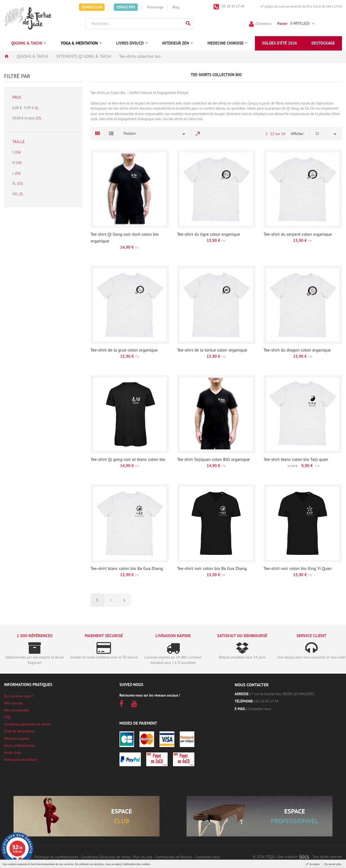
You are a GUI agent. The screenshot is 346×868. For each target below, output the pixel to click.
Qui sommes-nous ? (19, 696)
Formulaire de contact (21, 760)
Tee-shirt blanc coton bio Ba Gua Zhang (127, 568)
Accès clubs (13, 753)
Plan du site (143, 857)
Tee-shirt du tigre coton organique (209, 234)
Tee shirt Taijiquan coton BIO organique (213, 459)
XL (17, 183)
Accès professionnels (19, 746)
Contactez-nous (260, 709)
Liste (111, 134)
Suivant (124, 600)
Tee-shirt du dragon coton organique (297, 350)
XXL (18, 194)
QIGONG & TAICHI (33, 56)
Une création (293, 857)
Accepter (314, 864)
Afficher (297, 134)
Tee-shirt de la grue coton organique (124, 350)
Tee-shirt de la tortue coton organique (212, 350)
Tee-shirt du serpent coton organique (298, 234)
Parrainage (155, 7)
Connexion (264, 23)
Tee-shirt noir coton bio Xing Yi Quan (298, 568)
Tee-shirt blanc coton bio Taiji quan (296, 459)
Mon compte (13, 703)
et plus (27, 118)
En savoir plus (333, 864)
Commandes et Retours (174, 857)
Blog (176, 7)
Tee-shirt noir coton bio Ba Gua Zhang (212, 568)
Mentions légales (17, 739)
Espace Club (92, 7)
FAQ (7, 717)
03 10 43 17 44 (233, 6)
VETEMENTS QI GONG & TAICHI (84, 56)
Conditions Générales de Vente (106, 857)
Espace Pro (126, 7)
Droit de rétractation (19, 731)
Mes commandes (16, 710)
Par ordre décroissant (198, 134)
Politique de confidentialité (56, 857)
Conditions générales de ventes (27, 724)
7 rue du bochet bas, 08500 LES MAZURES (283, 694)
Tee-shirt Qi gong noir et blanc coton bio (128, 459)
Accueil (6, 56)
